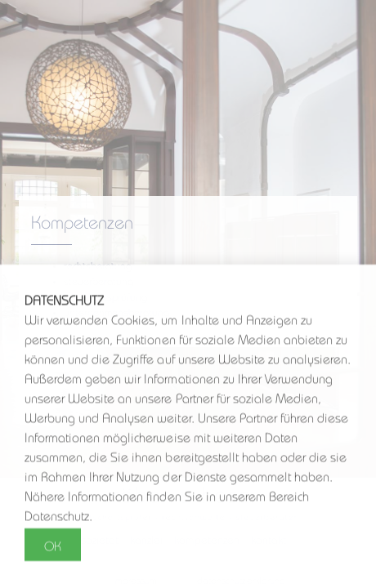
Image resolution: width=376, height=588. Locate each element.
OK (53, 545)
